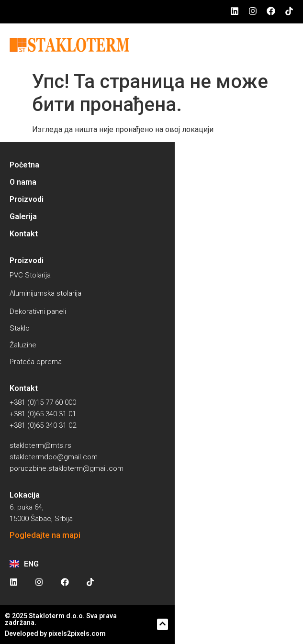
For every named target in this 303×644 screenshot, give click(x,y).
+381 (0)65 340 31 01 (43, 414)
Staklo (20, 328)
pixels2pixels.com (77, 633)
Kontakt (24, 234)
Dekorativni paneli (38, 311)
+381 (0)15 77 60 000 (43, 402)
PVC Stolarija (30, 275)
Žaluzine (23, 345)
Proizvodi (27, 199)
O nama (23, 182)
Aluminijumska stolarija (45, 293)
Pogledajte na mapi (45, 535)
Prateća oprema (36, 362)
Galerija (23, 217)
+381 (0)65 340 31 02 (43, 425)
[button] (163, 624)
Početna (24, 165)
